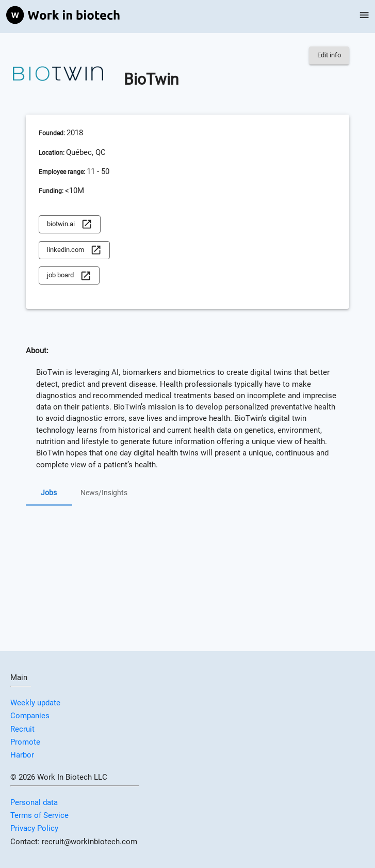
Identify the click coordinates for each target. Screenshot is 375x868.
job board (69, 275)
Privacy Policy (34, 828)
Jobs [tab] (49, 493)
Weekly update (35, 703)
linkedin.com (74, 250)
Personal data (34, 802)
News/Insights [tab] (104, 493)
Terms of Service (39, 815)
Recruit (22, 729)
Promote (25, 742)
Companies (30, 716)
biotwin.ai (70, 224)
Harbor (22, 755)
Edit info (329, 56)
